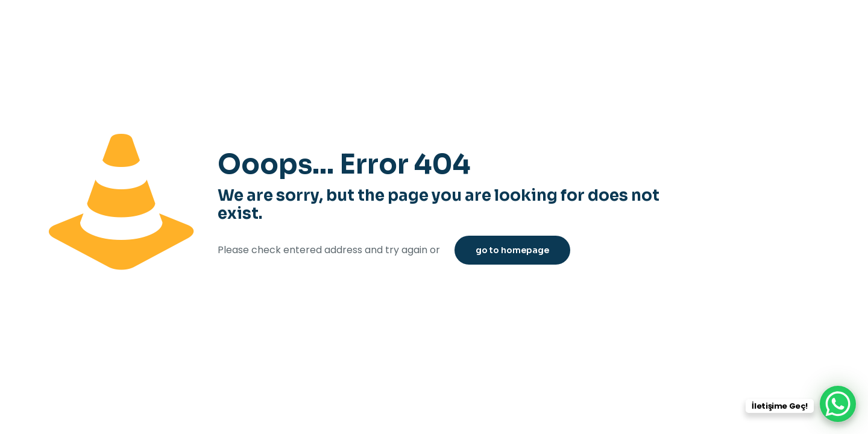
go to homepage (512, 250)
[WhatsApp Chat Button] (838, 404)
